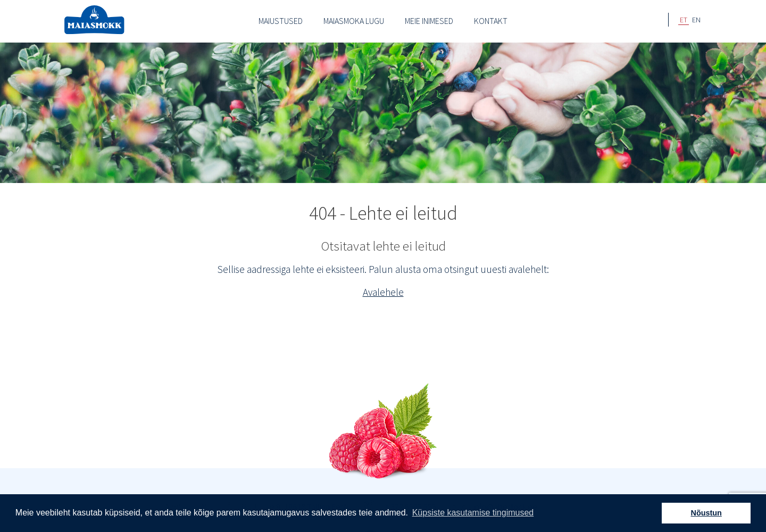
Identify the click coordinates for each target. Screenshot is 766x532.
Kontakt (491, 21)
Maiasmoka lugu (354, 21)
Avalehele (383, 292)
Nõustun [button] (706, 513)
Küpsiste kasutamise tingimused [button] (473, 513)
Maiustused (281, 21)
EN (696, 20)
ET (684, 20)
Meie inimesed (429, 21)
